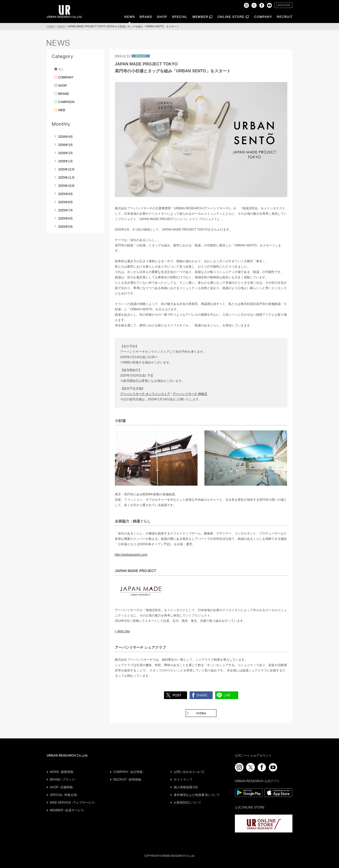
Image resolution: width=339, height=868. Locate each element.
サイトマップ (183, 780)
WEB (62, 110)
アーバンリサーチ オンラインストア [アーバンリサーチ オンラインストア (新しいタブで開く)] (145, 394)
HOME (51, 26)
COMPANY (66, 77)
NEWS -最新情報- (62, 772)
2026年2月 (66, 153)
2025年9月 (66, 194)
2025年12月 (67, 169)
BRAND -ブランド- (63, 780)
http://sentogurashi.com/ (131, 555)
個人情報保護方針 (186, 787)
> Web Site (122, 631)
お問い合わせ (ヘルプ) (189, 772)
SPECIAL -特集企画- (64, 795)
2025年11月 (67, 178)
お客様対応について (188, 803)
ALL (61, 69)
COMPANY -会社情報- (129, 772)
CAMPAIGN (66, 102)
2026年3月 (66, 145)
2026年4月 (66, 137)
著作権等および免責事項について (197, 795)
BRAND (64, 94)
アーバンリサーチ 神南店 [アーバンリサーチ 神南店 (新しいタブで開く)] (190, 394)
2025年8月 (66, 202)
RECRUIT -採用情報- (128, 780)
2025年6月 (66, 219)
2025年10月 (67, 186)
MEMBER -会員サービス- (67, 810)
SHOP (63, 86)
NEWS (61, 26)
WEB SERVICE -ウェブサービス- (73, 803)
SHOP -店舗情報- (62, 787)
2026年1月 (66, 161)
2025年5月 (66, 227)
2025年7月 (66, 210)
